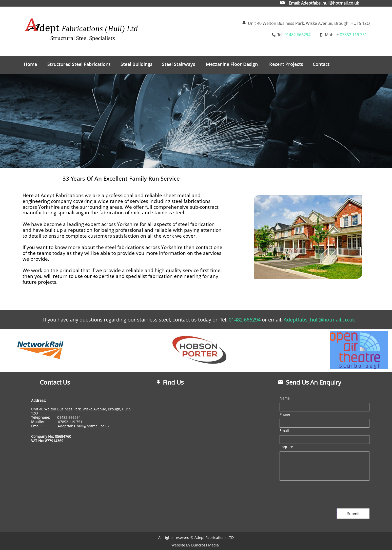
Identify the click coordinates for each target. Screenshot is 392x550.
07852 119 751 (353, 35)
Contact (321, 64)
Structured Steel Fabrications (79, 64)
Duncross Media (205, 545)
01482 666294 (297, 35)
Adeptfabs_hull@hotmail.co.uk (83, 426)
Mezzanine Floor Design (232, 64)
